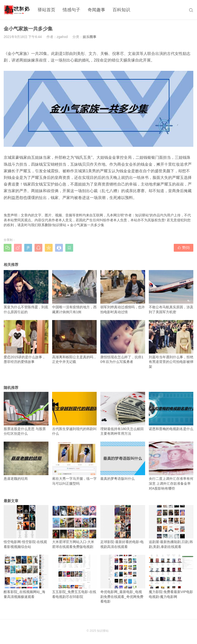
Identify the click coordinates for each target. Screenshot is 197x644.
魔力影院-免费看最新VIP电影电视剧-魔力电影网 (171, 577)
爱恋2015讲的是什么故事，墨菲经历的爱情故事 (26, 342)
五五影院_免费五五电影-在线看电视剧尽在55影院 (75, 577)
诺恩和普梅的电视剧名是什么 (171, 411)
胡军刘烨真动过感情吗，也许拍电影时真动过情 (123, 292)
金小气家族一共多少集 (87, 225)
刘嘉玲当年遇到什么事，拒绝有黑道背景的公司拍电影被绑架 (171, 344)
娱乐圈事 (90, 37)
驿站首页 (46, 10)
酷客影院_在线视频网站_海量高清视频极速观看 (26, 577)
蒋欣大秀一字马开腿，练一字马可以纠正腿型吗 (75, 463)
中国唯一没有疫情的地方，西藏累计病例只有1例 (75, 292)
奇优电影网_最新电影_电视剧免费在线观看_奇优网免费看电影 (123, 579)
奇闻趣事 (96, 10)
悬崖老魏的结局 (26, 461)
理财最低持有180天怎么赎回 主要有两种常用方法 (123, 414)
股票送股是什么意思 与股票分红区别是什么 (26, 414)
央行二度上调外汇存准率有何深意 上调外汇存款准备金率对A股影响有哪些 (171, 466)
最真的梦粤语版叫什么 (123, 461)
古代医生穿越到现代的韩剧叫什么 (75, 414)
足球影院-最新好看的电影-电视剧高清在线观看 (123, 527)
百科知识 (121, 10)
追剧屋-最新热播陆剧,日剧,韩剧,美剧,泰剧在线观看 (171, 527)
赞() (184, 248)
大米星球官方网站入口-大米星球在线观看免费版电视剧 (75, 527)
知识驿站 (59, 225)
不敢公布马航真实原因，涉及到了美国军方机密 (171, 292)
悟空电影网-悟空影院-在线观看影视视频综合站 (26, 527)
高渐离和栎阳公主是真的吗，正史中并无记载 (75, 342)
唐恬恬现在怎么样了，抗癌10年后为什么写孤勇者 (123, 342)
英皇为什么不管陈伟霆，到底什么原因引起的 (26, 292)
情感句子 (71, 10)
